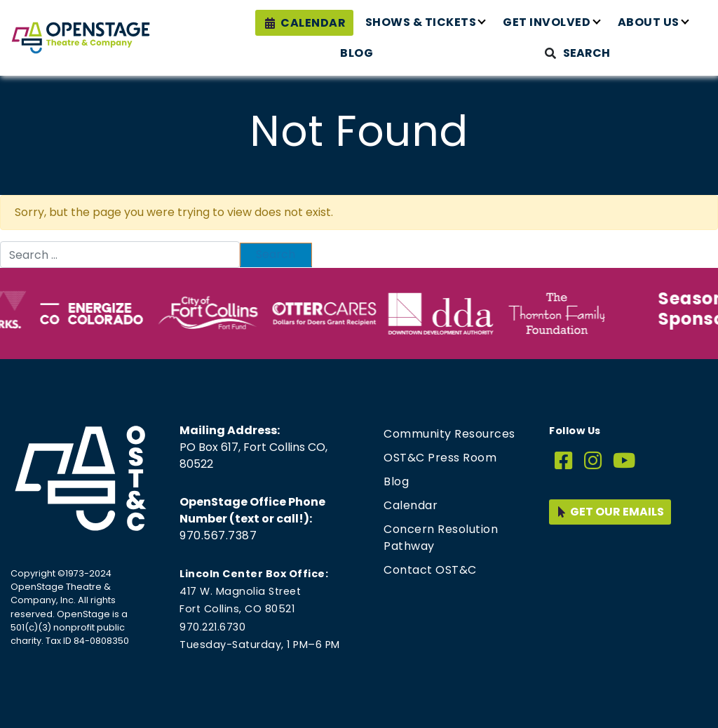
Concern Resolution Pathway (441, 538)
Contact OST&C (430, 570)
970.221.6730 (212, 627)
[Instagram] (593, 461)
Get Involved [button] (547, 22)
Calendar (313, 23)
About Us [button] (649, 22)
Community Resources (449, 434)
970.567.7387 (218, 535)
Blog (357, 53)
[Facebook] (564, 461)
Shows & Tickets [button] (421, 22)
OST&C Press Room (440, 458)
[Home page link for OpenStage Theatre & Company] (81, 38)
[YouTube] (624, 461)
